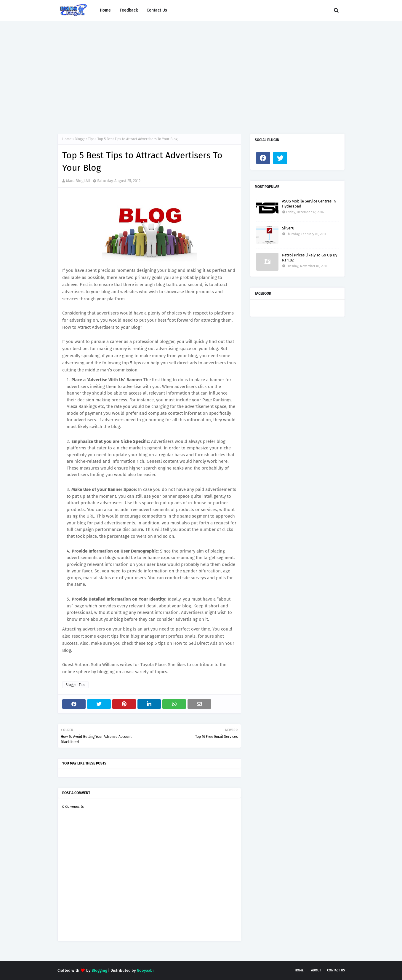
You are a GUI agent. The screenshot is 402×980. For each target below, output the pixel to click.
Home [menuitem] (105, 10)
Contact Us (336, 970)
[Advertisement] (201, 71)
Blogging (99, 970)
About (316, 970)
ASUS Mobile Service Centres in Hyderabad (309, 204)
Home (67, 139)
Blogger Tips (85, 139)
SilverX (288, 228)
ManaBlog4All (78, 181)
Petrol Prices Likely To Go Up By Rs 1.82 (310, 258)
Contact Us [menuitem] (157, 10)
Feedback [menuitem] (129, 10)
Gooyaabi (145, 970)
